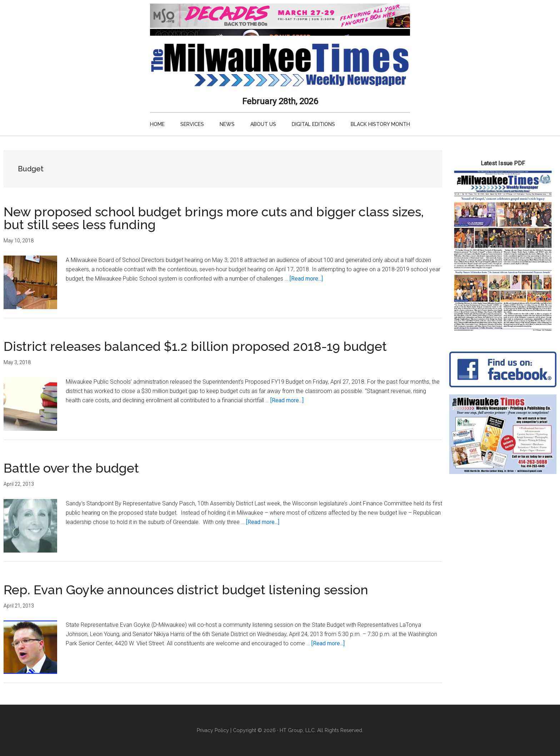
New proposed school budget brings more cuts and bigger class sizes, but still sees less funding (214, 218)
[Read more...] (306, 279)
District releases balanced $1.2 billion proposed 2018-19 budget (195, 346)
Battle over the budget (71, 468)
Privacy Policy (213, 730)
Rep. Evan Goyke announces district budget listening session (186, 590)
